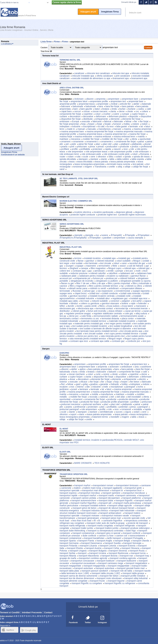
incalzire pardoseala (104, 212)
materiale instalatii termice (94, 321)
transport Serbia (67, 553)
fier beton (135, 382)
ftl (95, 521)
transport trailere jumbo (107, 528)
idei (88, 387)
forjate (108, 124)
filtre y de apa (99, 283)
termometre (104, 266)
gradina (94, 384)
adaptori (126, 301)
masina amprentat (142, 129)
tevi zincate (106, 263)
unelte (112, 167)
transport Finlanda (68, 546)
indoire (136, 124)
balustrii (112, 372)
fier (136, 121)
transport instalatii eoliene (93, 505)
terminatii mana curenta (119, 164)
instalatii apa (110, 258)
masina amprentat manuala (129, 131)
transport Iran (127, 556)
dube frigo (131, 531)
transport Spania (68, 541)
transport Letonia (108, 546)
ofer (127, 139)
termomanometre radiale (106, 316)
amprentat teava (87, 104)
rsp (122, 286)
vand (62, 169)
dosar (72, 379)
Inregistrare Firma (110, 12)
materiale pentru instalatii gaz (89, 323)
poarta (64, 147)
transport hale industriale (122, 510)
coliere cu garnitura (90, 303)
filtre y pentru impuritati (119, 283)
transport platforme (132, 498)
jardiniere (64, 389)
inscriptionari (89, 126)
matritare (64, 139)
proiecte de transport (138, 523)
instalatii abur (103, 298)
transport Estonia (127, 546)
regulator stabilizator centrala (108, 313)
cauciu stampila (136, 238)
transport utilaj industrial (136, 578)
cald (149, 109)
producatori (112, 147)
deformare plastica (118, 116)
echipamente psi (82, 278)
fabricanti (97, 121)
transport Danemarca (91, 543)
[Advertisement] (13, 95)
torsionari (78, 167)
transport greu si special (109, 533)
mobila (95, 394)
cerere (106, 374)
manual (81, 129)
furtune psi (98, 278)
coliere (145, 111)
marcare (117, 129)
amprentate (103, 104)
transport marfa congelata (100, 526)
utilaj (120, 167)
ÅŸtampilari (95, 238)
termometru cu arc (90, 318)
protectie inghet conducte (83, 215)
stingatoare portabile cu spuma (135, 281)
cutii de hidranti (136, 266)
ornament (66, 142)
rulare (71, 157)
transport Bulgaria (98, 551)
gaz (90, 271)
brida (114, 109)
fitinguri (137, 261)
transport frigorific (124, 500)
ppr (147, 266)
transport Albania (68, 556)
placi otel (107, 144)
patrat (141, 142)
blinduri (74, 303)
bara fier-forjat (112, 106)
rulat (78, 157)
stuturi (123, 266)
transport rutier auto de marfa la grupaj (106, 523)
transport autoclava (105, 568)
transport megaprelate (70, 566)
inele (106, 387)
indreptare (65, 126)
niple (133, 303)
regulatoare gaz (120, 298)
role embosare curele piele (117, 154)
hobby (127, 124)
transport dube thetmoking (72, 531)
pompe (120, 271)
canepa (84, 268)
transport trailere (132, 513)
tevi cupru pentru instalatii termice (122, 334)
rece (126, 149)
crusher (107, 114)
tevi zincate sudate (94, 334)
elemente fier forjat (131, 119)
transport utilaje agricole (121, 505)
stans (82, 414)
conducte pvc (134, 341)
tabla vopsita (138, 159)
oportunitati (145, 139)
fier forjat (144, 121)
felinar (128, 121)
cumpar (126, 114)
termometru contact (69, 318)
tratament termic (100, 417)
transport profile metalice (133, 576)
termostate (65, 291)
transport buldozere (127, 561)
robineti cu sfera (134, 286)
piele (74, 144)
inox (72, 387)
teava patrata (101, 162)
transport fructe (98, 581)
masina (127, 129)
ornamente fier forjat (126, 142)
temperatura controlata (137, 521)
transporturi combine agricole (93, 558)
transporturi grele (133, 488)
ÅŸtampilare (143, 235)
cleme (122, 111)
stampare (83, 159)
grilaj (85, 384)
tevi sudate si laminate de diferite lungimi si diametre (106, 329)
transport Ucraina (98, 553)
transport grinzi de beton (85, 508)
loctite (80, 306)
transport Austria (93, 548)
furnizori (117, 124)
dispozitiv (134, 116)
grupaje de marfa (68, 558)
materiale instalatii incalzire (122, 321)
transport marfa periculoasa (128, 503)
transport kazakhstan (94, 538)
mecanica (76, 139)
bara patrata (128, 106)
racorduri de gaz (137, 263)
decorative (88, 116)
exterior (63, 382)
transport (82, 553)
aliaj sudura (141, 313)
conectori (115, 301)
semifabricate (107, 412)
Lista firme (46, 42)
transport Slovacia (130, 548)
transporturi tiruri (134, 490)
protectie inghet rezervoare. (133, 215)
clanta (113, 111)
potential (123, 407)
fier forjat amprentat (69, 124)
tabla (112, 159)
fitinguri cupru (115, 268)
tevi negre (64, 263)
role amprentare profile (121, 152)
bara (101, 106)
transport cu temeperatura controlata (105, 531)
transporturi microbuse (134, 493)
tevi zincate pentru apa (131, 331)
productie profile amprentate (115, 402)
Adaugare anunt (88, 12)
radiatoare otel (127, 273)
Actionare (79, 99)
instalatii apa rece (139, 298)
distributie (88, 119)
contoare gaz (118, 341)
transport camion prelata (84, 498)
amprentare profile (99, 101)
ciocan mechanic (77, 374)
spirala (128, 157)
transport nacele (143, 571)
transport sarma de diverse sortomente (78, 576)
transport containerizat (83, 533)
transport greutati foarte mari (131, 568)
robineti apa (130, 268)
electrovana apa (86, 308)
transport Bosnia (109, 556)
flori (63, 384)
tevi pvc (129, 271)
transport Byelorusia (118, 553)
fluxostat (77, 291)
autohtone (146, 367)
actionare (114, 367)
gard (78, 384)
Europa (76, 121)
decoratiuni (75, 116)
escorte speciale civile (134, 518)
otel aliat (121, 397)
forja (83, 124)
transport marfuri (82, 485)
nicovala (93, 397)
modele (131, 394)
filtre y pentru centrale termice (103, 286)
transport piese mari (111, 518)
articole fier (125, 104)
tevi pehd (137, 301)
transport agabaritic (113, 488)
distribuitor (65, 311)
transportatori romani (103, 485)
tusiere (105, 235)
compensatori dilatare (132, 288)
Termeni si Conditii (10, 612)
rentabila (138, 409)
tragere (88, 167)
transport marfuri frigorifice (84, 503)
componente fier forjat (70, 114)
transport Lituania (89, 546)
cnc (137, 111)
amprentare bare (130, 99)
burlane (132, 109)
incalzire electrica (83, 212)
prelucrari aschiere (92, 404)
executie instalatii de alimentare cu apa (91, 78)
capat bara (66, 111)
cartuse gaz (89, 291)
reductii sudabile (100, 301)
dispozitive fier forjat (71, 119)
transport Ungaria (78, 551)
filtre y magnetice (78, 286)
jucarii (74, 389)
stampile (78, 235)
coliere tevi (65, 271)
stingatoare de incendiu (82, 281)
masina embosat (103, 136)
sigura (128, 412)
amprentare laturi (79, 101)
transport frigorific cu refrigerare (120, 583)
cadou (141, 109)
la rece (110, 126)
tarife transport (114, 538)
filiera (102, 306)
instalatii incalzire (92, 258)
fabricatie (118, 121)
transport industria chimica (95, 510)
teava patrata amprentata (123, 162)
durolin (71, 306)
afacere (90, 99)
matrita (141, 136)
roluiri (135, 154)
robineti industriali (105, 261)
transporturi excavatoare (84, 563)
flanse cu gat (67, 283)
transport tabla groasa (133, 573)
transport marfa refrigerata (72, 526)
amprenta (101, 99)
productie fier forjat (90, 402)
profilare (65, 149)
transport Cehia (112, 548)
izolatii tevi (94, 293)
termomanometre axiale (132, 316)
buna (75, 372)
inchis (140, 387)
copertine (88, 114)
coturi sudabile (124, 261)
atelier (136, 104)
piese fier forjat (86, 144)
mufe (138, 271)
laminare (84, 389)
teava (72, 162)
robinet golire (79, 311)
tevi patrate (138, 164)
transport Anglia (104, 541)
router (62, 157)
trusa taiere (128, 306)
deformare (101, 116)
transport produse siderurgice (135, 528)
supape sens (66, 293)
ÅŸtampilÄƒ (116, 235)
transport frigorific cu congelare (87, 583)
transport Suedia (113, 543)
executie (86, 121)
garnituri (90, 261)
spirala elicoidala (68, 159)
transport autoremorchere (84, 500)
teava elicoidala (85, 162)
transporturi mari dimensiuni (96, 490)
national (104, 397)
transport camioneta (126, 495)
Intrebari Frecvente (32, 612)
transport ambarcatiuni (110, 513)
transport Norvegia (132, 543)
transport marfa (106, 495)
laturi (148, 126)
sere (93, 157)
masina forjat (66, 136)
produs (135, 147)
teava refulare (116, 311)
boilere (125, 303)
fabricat (108, 121)
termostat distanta (110, 318)
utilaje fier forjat (140, 167)
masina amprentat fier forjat (100, 131)
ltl (99, 521)
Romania (145, 154)
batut (97, 109)
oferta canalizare (105, 76)
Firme (57, 42)
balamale (146, 104)
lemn (62, 129)
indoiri (145, 124)
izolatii (146, 261)
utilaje (128, 167)
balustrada (78, 106)
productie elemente (128, 399)
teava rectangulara (139, 414)
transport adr (105, 503)
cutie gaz (129, 313)
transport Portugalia (133, 538)
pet (67, 144)
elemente (115, 119)
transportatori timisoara (127, 485)
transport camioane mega (111, 563)
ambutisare (127, 367)
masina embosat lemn (124, 136)
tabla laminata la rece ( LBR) (75, 573)
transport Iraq (142, 556)
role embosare (142, 152)
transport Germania (69, 543)
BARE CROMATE (83, 463)
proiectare (97, 149)
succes (119, 412)
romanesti (126, 409)
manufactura (105, 129)
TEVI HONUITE (102, 463)
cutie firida (86, 316)
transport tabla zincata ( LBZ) (106, 573)
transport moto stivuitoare (109, 578)
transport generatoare (88, 518)
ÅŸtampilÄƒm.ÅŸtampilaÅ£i (73, 238)
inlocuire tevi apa (121, 73)
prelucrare (82, 147)
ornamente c (107, 142)
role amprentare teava (96, 152)
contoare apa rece (79, 341)
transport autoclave (84, 568)
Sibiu (111, 157)
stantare (94, 159)
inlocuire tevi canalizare (98, 73)
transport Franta (86, 541)
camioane (146, 485)
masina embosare (84, 136)
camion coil (122, 536)
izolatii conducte (110, 293)
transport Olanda (141, 541)
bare (76, 109)
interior (80, 387)
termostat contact (104, 308)
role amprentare (75, 152)
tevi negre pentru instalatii (118, 323)
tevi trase (85, 301)
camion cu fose (106, 536)
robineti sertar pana (78, 288)
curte (98, 374)
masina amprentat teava (91, 134)
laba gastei (122, 126)
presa (92, 147)
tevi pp (63, 316)
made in (71, 129)
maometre (91, 266)
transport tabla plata (69, 571)
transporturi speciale (69, 490)
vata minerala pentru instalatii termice (88, 339)
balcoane (66, 106)
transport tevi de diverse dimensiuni (77, 578)
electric (142, 379)
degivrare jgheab (124, 212)
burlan (122, 109)
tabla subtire (123, 159)
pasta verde (91, 306)
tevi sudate (77, 263)
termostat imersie (139, 308)
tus (97, 235)
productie (125, 147)
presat (101, 147)
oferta (134, 139)
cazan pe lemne (133, 311)
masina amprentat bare (72, 131)
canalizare (79, 73)
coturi (98, 114)
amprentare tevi (118, 101)
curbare (63, 116)
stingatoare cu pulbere (107, 281)
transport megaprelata (95, 566)
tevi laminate (91, 263)
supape (80, 266)
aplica (83, 369)
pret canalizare (123, 76)
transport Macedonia (89, 556)
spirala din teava (141, 157)
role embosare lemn (69, 154)
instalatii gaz (124, 258)
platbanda (137, 144)
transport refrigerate (125, 526)
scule (86, 157)
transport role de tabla (121, 571)
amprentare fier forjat (119, 364)
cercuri (78, 111)
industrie (76, 126)
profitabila (85, 149)
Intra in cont (135, 12)
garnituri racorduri (78, 296)
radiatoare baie (144, 273)
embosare (64, 121)
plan (116, 144)
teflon (62, 306)
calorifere (113, 273)
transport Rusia (137, 551)
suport (73, 414)
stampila (89, 235)
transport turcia (138, 553)
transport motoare (91, 516)
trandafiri (115, 417)
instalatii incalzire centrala (102, 296)
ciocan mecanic (100, 111)
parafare (107, 238)
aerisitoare (99, 271)
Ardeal (114, 104)
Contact (48, 612)
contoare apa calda (100, 341)
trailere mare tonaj (92, 488)
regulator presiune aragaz (78, 313)
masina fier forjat (137, 134)
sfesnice (102, 157)
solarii (119, 157)
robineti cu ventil (98, 288)
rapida (108, 149)
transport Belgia (122, 541)
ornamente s (92, 142)
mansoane (141, 306)
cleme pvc (74, 316)
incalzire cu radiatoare (118, 276)
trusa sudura (113, 306)
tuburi (117, 263)
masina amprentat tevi (116, 134)
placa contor (128, 318)
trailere (77, 488)
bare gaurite (86, 109)
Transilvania (100, 167)
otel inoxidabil (134, 397)
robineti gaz (144, 268)
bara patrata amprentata (100, 369)
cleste (130, 111)
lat (142, 126)
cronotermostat (123, 291)
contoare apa (79, 271)
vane (124, 263)
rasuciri (117, 149)
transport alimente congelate (73, 581)
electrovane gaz (67, 308)
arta (137, 367)
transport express (68, 493)
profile (75, 149)
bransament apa (121, 78)
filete (115, 266)
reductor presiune (79, 273)
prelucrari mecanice (71, 404)
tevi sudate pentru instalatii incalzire (90, 326)
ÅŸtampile (130, 235)
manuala (91, 129)
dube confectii (89, 536)
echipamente (102, 119)
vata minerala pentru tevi (113, 336)
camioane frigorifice (113, 521)
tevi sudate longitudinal (121, 326)
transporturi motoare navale (115, 516)
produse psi (111, 278)
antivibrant (114, 288)
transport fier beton (109, 576)
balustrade (91, 106)
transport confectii (132, 533)
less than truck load (82, 521)
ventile (110, 271)
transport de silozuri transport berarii (117, 508)
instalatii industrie (86, 298)
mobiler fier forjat (91, 139)
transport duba (106, 500)
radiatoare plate (69, 276)
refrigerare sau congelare (72, 523)
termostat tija (122, 308)
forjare (91, 124)
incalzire (64, 387)
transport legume (116, 581)
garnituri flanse (138, 276)
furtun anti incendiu (97, 311)
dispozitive (146, 116)
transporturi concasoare (83, 561)
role (132, 149)
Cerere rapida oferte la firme (67, 2)
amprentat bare (136, 101)
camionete (66, 488)
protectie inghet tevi (107, 215)
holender (142, 303)
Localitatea (40, 3)
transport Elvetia (75, 548)
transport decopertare (109, 498)
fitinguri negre (115, 339)
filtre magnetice (98, 268)
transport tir (117, 490)
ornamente (78, 142)
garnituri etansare (110, 303)
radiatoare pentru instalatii (92, 276)
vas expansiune (105, 291)
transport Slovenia (118, 551)
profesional (146, 147)
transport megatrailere (137, 563)
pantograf (130, 387)
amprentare (114, 99)
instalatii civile (124, 296)
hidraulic (115, 384)
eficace (84, 382)
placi (98, 144)
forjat (99, 124)
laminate (134, 126)
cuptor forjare (138, 114)
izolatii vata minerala (130, 293)
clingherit (74, 268)
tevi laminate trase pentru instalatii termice (97, 331)
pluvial (147, 144)
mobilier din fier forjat (112, 139)
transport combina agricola (123, 558)
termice (78, 258)
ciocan (87, 111)
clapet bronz (81, 293)
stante (104, 159)
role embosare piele (91, 154)
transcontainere (137, 536)
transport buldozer (106, 561)
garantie (104, 384)
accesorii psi (66, 278)
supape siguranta (141, 291)
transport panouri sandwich (95, 571)
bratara (106, 109)
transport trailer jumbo (82, 528)
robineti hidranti (128, 278)
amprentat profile (68, 104)
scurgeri (70, 266)
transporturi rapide (69, 495)
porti (72, 147)
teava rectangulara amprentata (90, 164)
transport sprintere (111, 493)
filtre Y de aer (83, 283)
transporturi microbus (90, 493)
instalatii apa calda (69, 301)
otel (112, 397)
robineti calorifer (98, 273)
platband (125, 144)
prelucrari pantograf (69, 409)
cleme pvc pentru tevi (88, 336)
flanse (81, 261)
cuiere (116, 114)
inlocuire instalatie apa (83, 76)
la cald (101, 126)
